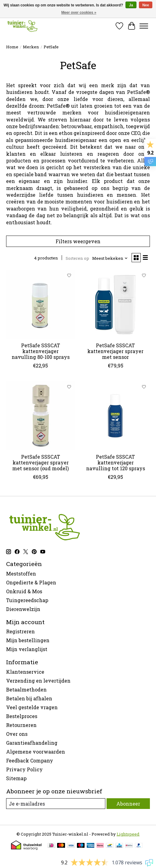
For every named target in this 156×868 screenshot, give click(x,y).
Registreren (20, 631)
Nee (146, 5)
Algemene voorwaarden (36, 752)
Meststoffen (21, 574)
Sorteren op (77, 258)
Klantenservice (25, 672)
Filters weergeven (78, 241)
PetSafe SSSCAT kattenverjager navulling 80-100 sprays (41, 351)
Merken (31, 47)
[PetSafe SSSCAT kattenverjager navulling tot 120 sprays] (115, 415)
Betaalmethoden (26, 689)
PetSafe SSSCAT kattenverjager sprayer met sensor (115, 351)
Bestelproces (22, 716)
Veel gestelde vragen (32, 707)
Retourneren (21, 725)
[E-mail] (56, 804)
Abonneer (128, 804)
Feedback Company (30, 760)
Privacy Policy (24, 769)
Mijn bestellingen (28, 640)
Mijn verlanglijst (27, 649)
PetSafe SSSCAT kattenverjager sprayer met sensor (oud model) (40, 462)
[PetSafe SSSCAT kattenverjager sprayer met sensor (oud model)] (40, 415)
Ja (131, 5)
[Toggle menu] (144, 26)
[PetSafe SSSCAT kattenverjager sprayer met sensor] (115, 304)
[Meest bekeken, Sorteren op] (110, 258)
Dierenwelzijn (23, 609)
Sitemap (16, 778)
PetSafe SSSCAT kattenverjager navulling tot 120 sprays (116, 462)
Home (12, 47)
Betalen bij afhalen (29, 698)
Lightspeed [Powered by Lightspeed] (128, 834)
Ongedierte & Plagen (31, 582)
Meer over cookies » (79, 13)
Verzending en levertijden (38, 681)
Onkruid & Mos (24, 591)
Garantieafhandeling (32, 743)
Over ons (17, 734)
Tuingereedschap (27, 600)
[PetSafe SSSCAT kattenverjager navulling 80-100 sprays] (40, 304)
